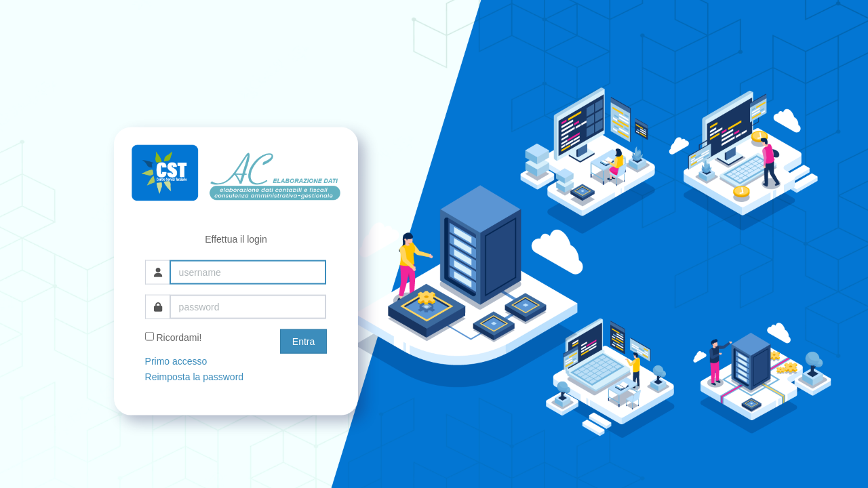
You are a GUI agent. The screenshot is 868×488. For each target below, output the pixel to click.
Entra (303, 342)
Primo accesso (176, 361)
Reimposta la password (195, 376)
